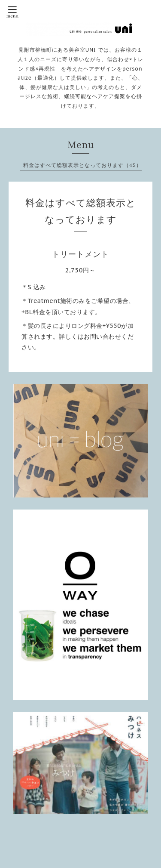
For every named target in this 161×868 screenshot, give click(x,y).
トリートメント (80, 254)
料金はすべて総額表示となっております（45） (82, 165)
